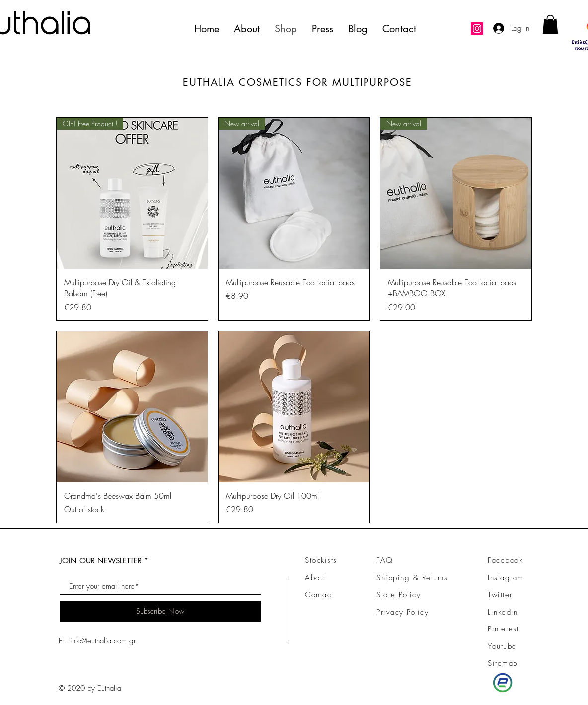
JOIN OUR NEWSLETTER (101, 561)
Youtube (502, 646)
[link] (550, 24)
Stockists (321, 560)
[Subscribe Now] (160, 611)
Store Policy (399, 595)
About (316, 578)
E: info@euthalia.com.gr (97, 641)
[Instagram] (477, 29)
